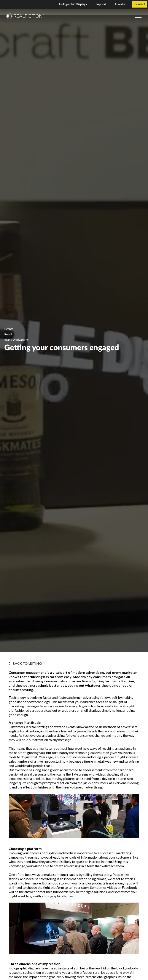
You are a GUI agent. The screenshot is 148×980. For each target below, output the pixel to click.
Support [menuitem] (101, 4)
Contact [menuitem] (140, 4)
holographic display (58, 896)
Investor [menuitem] (120, 4)
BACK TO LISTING (25, 663)
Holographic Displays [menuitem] (73, 4)
